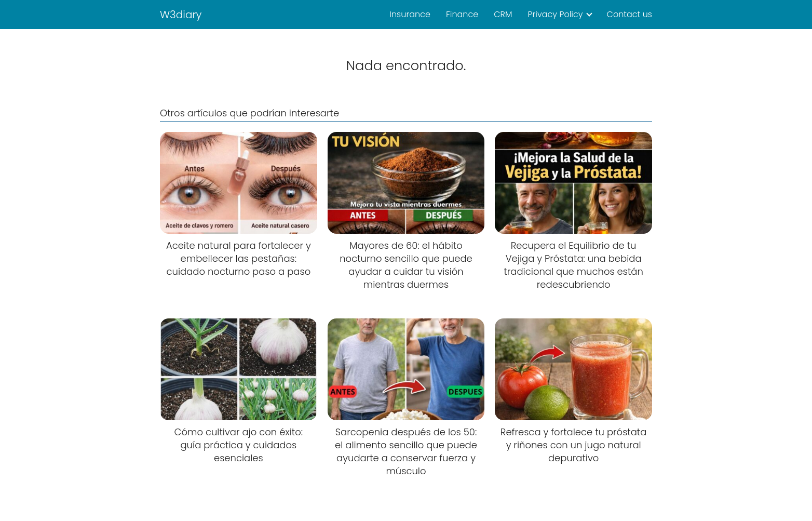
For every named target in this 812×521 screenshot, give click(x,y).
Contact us (630, 14)
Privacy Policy (555, 14)
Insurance (410, 14)
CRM (503, 14)
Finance (462, 14)
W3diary (181, 15)
